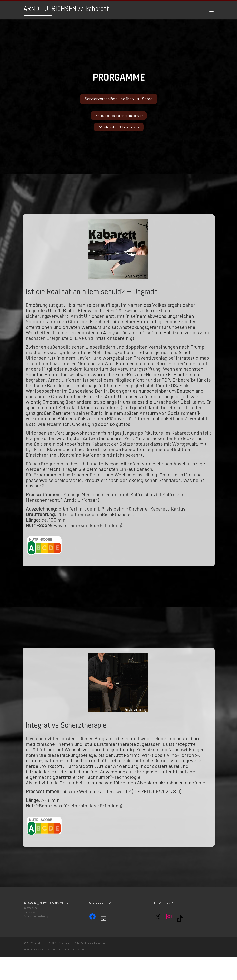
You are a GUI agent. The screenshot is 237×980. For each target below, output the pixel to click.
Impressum (30, 908)
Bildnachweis (31, 912)
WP (39, 949)
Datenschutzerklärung (36, 916)
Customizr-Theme (77, 949)
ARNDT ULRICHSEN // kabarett (53, 943)
